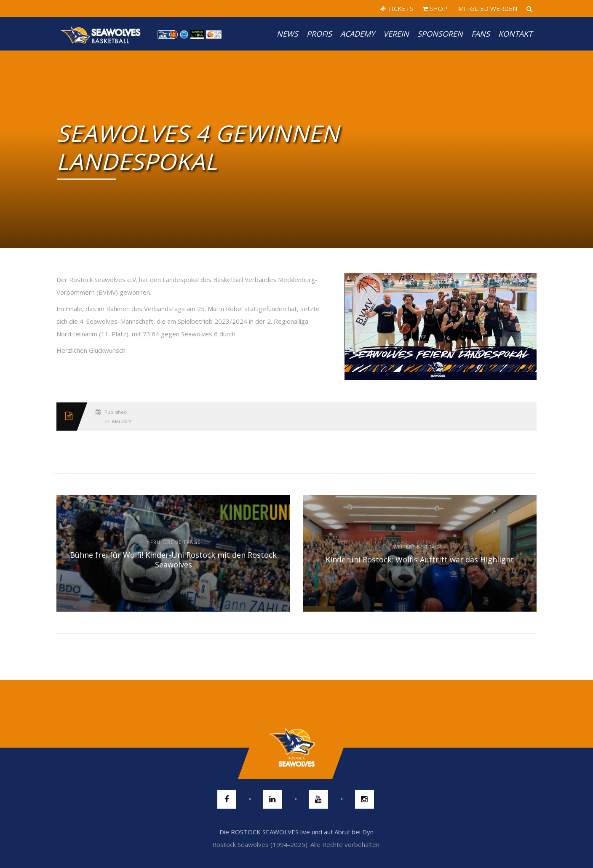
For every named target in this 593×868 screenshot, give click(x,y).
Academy (358, 34)
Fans (481, 34)
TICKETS (397, 8)
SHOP (435, 8)
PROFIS (319, 34)
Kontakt (515, 34)
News (287, 34)
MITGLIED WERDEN (487, 8)
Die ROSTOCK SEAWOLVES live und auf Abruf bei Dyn (296, 832)
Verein (396, 34)
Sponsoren (440, 34)
